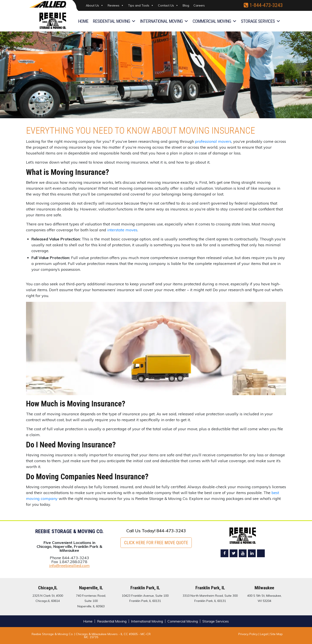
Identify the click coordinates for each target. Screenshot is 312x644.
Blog (186, 5)
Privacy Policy (248, 634)
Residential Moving (114, 21)
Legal (264, 634)
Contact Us (168, 5)
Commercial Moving (215, 21)
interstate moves (122, 230)
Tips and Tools (141, 5)
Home (83, 21)
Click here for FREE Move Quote (156, 543)
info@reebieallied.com (69, 566)
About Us (95, 5)
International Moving (164, 21)
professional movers (213, 141)
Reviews (116, 5)
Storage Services (261, 21)
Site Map (276, 634)
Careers (199, 5)
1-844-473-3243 (263, 5)
